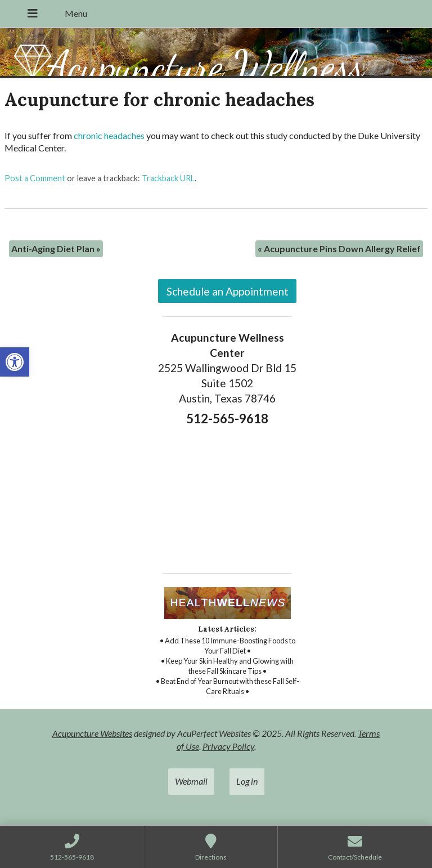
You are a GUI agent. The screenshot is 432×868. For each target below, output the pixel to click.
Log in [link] (247, 781)
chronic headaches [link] (109, 135)
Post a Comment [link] (35, 178)
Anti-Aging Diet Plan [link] (56, 249)
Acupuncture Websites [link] (92, 733)
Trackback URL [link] (168, 178)
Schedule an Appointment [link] (228, 291)
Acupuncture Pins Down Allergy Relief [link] (339, 249)
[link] (15, 362)
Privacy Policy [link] (228, 746)
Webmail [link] (191, 781)
